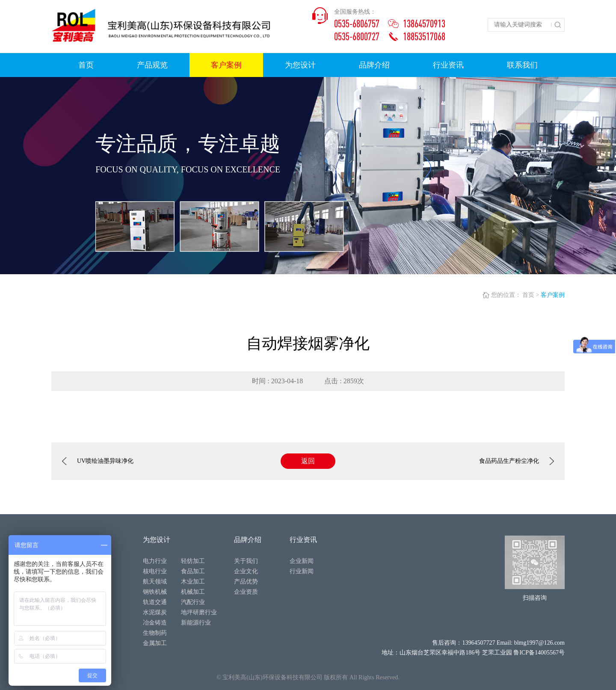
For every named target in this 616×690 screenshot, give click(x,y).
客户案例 (553, 295)
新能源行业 (196, 623)
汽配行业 (193, 602)
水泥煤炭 (155, 612)
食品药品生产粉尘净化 (517, 461)
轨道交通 (155, 602)
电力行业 (155, 561)
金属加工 (155, 643)
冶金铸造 (155, 623)
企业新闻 (302, 561)
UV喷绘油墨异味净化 (98, 461)
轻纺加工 (193, 561)
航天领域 (155, 582)
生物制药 (155, 633)
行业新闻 (302, 571)
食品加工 (193, 571)
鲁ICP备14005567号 (539, 653)
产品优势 (246, 582)
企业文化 (246, 571)
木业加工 (193, 582)
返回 (308, 461)
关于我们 (246, 561)
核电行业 (155, 571)
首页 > (531, 295)
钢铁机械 (155, 592)
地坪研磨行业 (199, 612)
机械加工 (193, 592)
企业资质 (246, 592)
